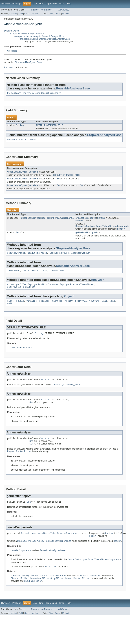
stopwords (31, 142)
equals (20, 308)
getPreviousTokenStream (80, 291)
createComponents (86, 222)
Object (69, 303)
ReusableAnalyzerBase (73, 90)
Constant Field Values (21, 356)
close (10, 291)
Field (21, 14)
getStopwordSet (16, 259)
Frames (35, 10)
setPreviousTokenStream (21, 294)
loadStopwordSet (37, 259)
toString (94, 308)
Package (17, 4)
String (20, 127)
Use (35, 4)
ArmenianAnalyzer (17, 175)
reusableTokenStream (35, 276)
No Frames (46, 10)
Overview (6, 4)
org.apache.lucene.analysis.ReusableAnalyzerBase (39, 36)
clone (10, 308)
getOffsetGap (24, 291)
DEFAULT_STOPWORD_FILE (49, 127)
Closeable (12, 51)
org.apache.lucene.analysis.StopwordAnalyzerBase (45, 39)
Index (62, 4)
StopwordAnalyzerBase (29, 63)
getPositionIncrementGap (49, 291)
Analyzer (97, 286)
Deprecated (51, 4)
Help (69, 4)
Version (33, 175)
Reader (79, 225)
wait (105, 308)
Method (35, 14)
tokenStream (57, 276)
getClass (44, 308)
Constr (27, 14)
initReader (14, 276)
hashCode (57, 308)
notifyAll (81, 308)
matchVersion (15, 142)
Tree (41, 4)
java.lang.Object (11, 31)
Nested (14, 14)
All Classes (64, 10)
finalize (32, 308)
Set (59, 182)
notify (69, 308)
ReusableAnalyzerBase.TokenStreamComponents (34, 95)
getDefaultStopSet (86, 238)
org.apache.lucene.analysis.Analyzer (27, 33)
